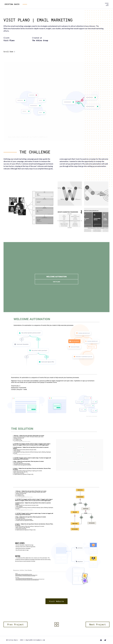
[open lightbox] (30, 207)
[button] (107, 4)
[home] (54, 4)
